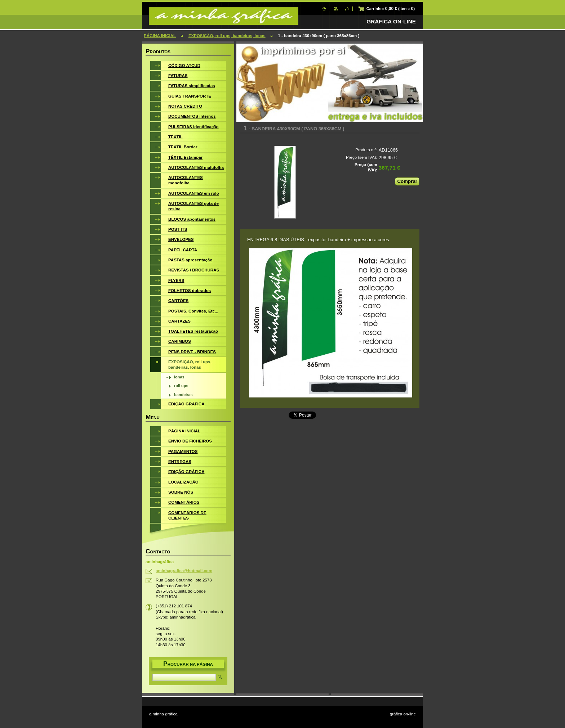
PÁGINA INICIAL (160, 36)
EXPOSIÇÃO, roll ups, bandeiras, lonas (227, 36)
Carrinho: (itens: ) (391, 9)
